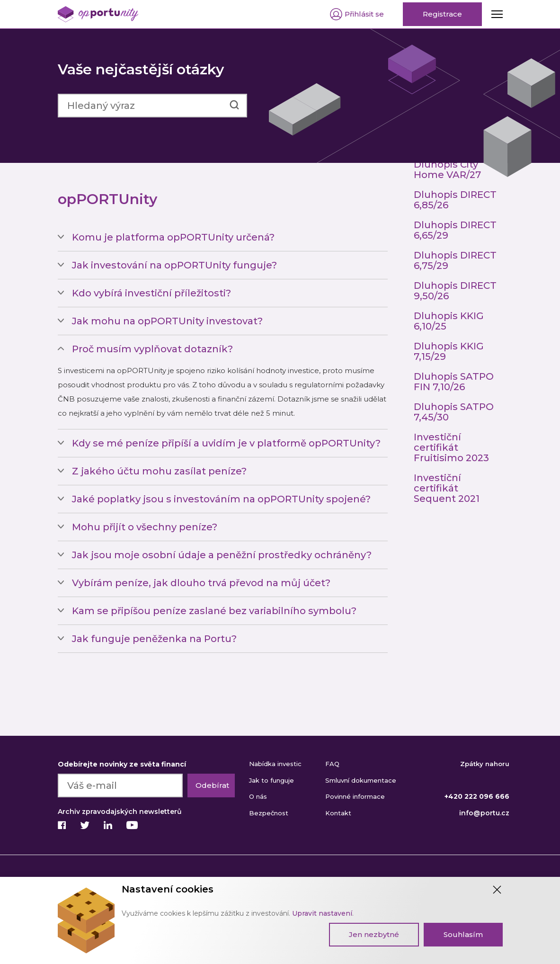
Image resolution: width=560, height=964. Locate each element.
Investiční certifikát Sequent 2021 (447, 488)
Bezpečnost (269, 813)
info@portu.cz (484, 813)
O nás (258, 796)
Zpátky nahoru (485, 764)
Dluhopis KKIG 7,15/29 (449, 351)
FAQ (332, 764)
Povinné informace (355, 796)
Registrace (442, 14)
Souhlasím (463, 934)
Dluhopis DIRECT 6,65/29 (455, 230)
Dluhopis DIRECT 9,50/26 (455, 291)
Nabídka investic (275, 764)
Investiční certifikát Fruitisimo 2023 (451, 447)
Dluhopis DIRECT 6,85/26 (455, 200)
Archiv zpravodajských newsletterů (120, 812)
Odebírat (212, 785)
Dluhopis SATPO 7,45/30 (454, 412)
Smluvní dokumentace (361, 780)
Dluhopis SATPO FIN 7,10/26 (454, 382)
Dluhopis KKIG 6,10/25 (449, 321)
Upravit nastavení (322, 913)
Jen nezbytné (374, 934)
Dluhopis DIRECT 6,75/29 (455, 260)
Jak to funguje (271, 780)
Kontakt (338, 813)
